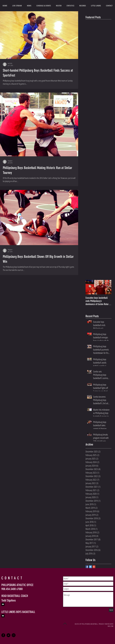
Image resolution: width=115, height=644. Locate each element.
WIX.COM (111, 626)
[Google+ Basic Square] (94, 567)
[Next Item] (108, 287)
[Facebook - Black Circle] (3, 635)
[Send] (111, 610)
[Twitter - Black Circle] (8, 635)
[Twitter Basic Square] (90, 567)
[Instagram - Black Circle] (14, 635)
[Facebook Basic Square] (87, 567)
